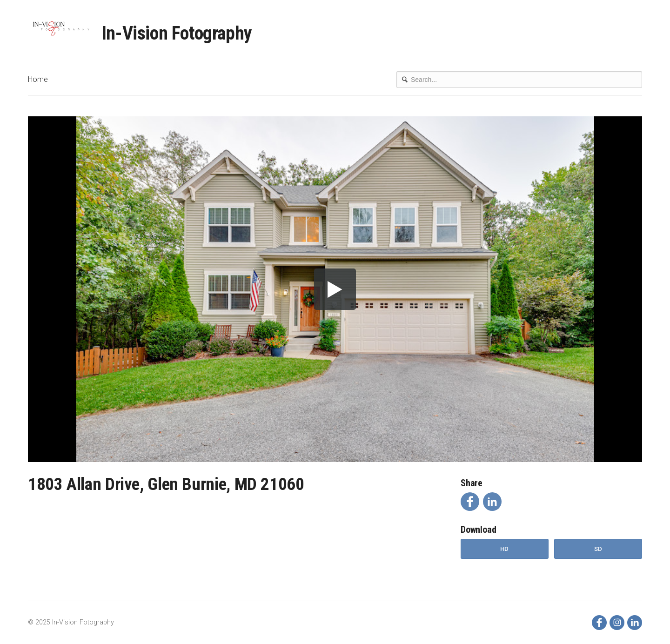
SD (598, 549)
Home (38, 79)
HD (505, 549)
